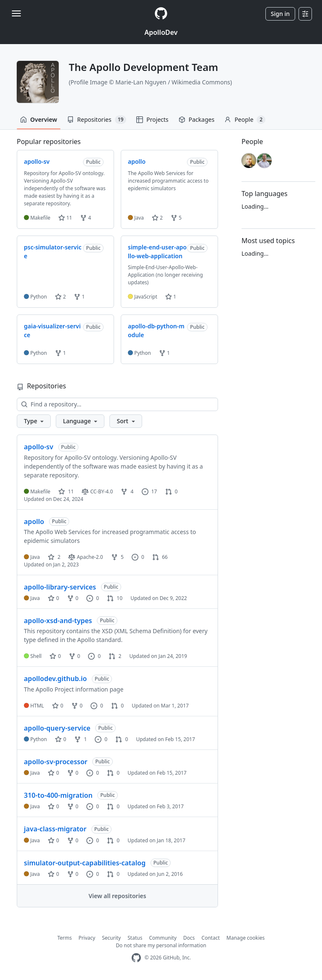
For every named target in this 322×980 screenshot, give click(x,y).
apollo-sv (39, 447)
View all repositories (117, 896)
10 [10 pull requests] (115, 598)
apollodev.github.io (55, 679)
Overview (39, 119)
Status (135, 938)
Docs (189, 938)
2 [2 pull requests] (115, 656)
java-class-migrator (55, 829)
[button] (34, 421)
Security (111, 938)
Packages (197, 119)
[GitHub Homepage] (136, 958)
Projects (152, 119)
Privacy (87, 938)
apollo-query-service (57, 728)
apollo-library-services (60, 587)
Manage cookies (245, 938)
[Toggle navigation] (16, 13)
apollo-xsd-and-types (58, 621)
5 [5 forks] (117, 557)
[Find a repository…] (117, 404)
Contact (211, 938)
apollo (34, 521)
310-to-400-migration (58, 795)
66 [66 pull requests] (160, 557)
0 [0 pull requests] (171, 491)
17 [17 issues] (149, 491)
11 (65, 218)
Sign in (280, 14)
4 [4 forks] (127, 491)
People (245, 120)
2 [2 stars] (54, 557)
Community (163, 938)
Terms (65, 938)
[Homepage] (161, 14)
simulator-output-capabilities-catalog (85, 863)
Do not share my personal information (161, 945)
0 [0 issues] (138, 557)
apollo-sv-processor (56, 762)
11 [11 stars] (66, 491)
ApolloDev (161, 32)
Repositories (97, 120)
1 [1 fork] (80, 739)
